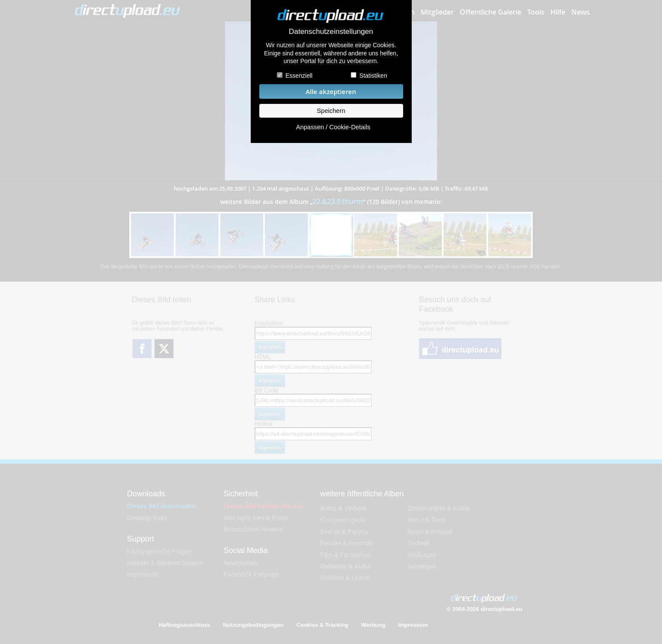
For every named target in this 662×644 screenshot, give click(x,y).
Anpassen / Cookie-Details (333, 127)
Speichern (331, 111)
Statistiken (373, 76)
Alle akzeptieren (331, 92)
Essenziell (299, 76)
